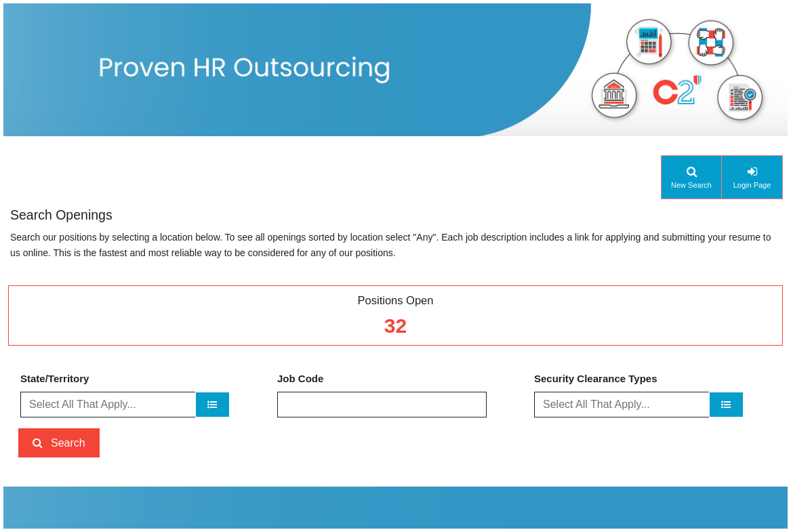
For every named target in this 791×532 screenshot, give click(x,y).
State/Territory (55, 378)
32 (395, 326)
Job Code (300, 378)
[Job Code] (382, 405)
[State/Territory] (212, 405)
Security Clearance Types (595, 378)
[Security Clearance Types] (726, 405)
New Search (691, 185)
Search (68, 443)
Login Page (752, 185)
